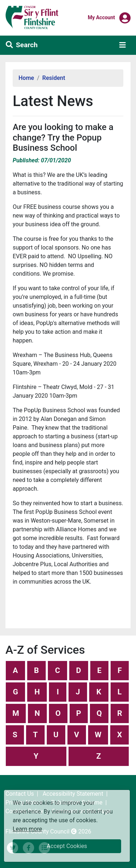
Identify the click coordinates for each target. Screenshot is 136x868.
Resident (54, 78)
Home (26, 78)
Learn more (27, 829)
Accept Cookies (67, 846)
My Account (101, 17)
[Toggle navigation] (123, 45)
